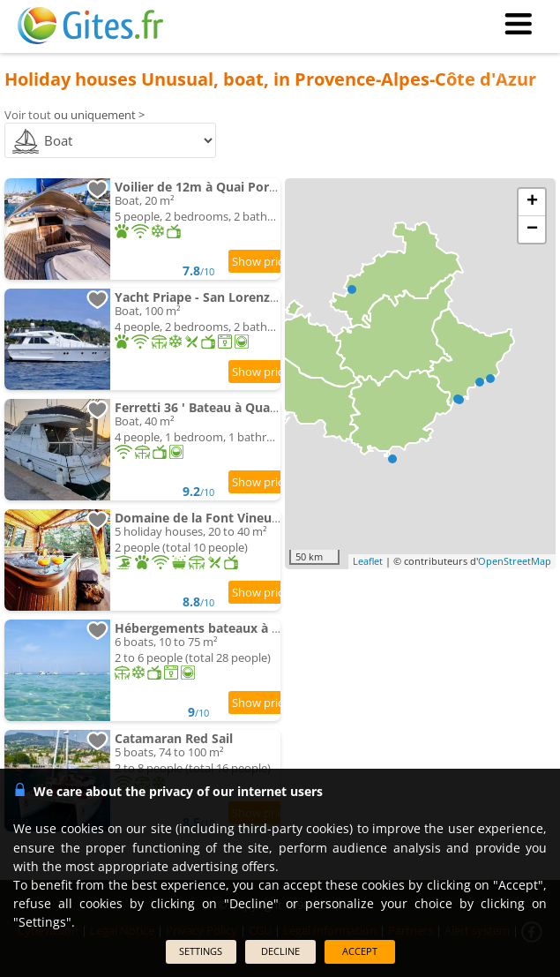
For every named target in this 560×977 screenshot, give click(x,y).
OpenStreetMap (515, 561)
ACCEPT (360, 951)
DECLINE (280, 951)
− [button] (532, 229)
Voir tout (28, 115)
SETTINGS (201, 951)
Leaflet (368, 561)
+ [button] (532, 202)
